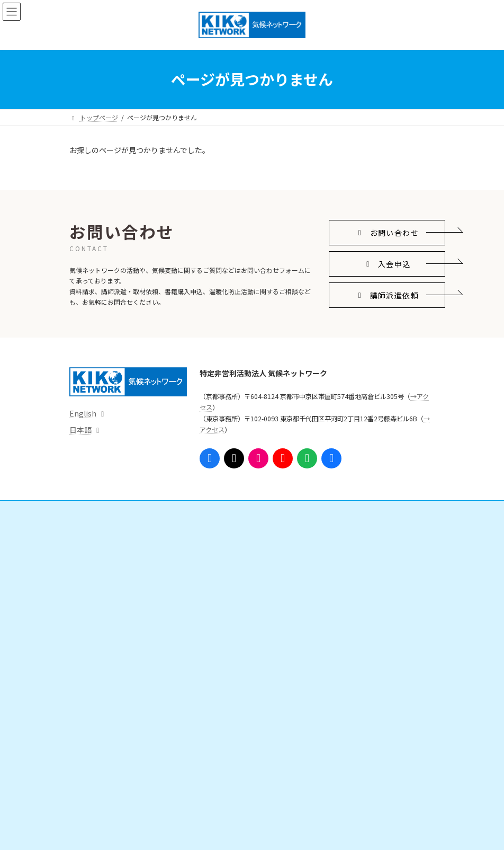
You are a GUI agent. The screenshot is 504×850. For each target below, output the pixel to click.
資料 (88, 643)
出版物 (92, 661)
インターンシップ (298, 606)
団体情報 (95, 735)
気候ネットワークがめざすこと (127, 717)
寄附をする (289, 569)
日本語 (80, 430)
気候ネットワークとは (107, 698)
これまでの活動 (104, 772)
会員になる (289, 551)
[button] (387, 233)
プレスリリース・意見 (114, 625)
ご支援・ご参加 (289, 532)
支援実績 (285, 625)
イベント (88, 680)
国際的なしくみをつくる (117, 551)
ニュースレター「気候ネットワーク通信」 (326, 643)
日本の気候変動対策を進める (123, 569)
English (83, 413)
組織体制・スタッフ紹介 (117, 753)
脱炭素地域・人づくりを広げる (127, 587)
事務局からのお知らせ (107, 790)
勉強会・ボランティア (304, 587)
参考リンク (282, 661)
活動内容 (88, 532)
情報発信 (88, 606)
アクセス (88, 808)
